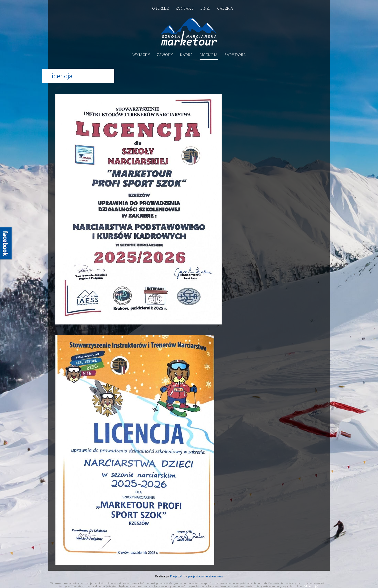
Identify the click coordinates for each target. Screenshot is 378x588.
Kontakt (185, 8)
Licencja (209, 55)
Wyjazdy (141, 55)
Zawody (165, 55)
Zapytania (235, 55)
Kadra (186, 55)
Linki (205, 8)
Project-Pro (178, 576)
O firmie (160, 8)
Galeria (225, 8)
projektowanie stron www (206, 576)
